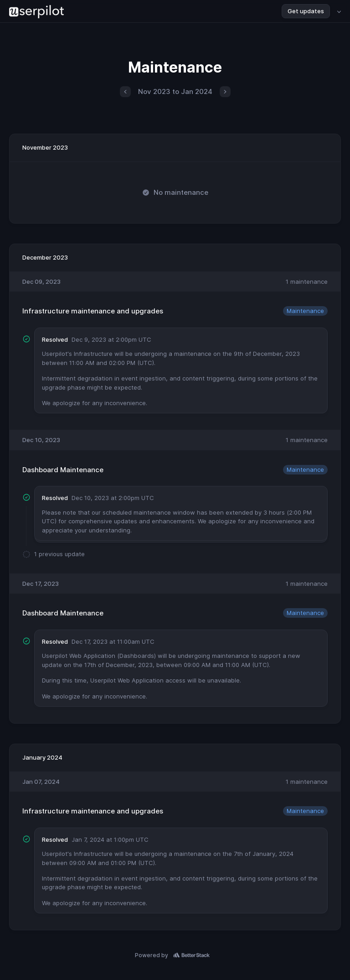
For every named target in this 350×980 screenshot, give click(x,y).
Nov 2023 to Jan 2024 (175, 91)
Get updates (306, 11)
